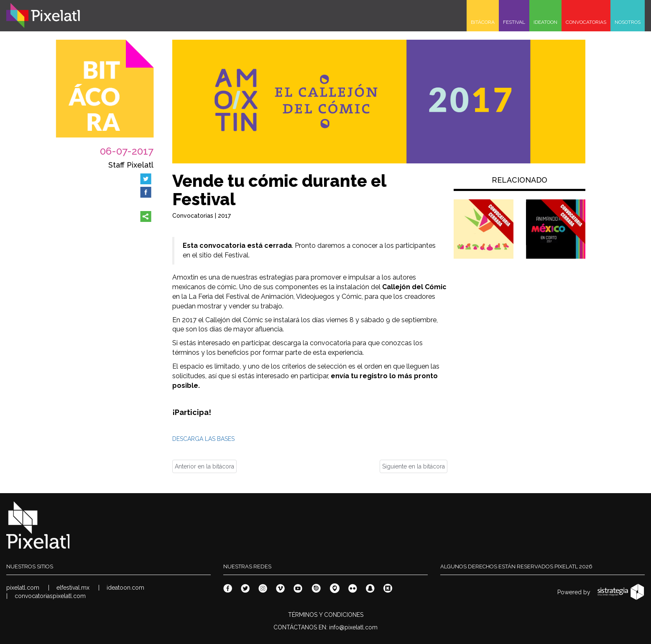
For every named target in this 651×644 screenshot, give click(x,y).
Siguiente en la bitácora (414, 466)
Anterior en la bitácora (204, 466)
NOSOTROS (628, 22)
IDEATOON (545, 22)
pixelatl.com (23, 588)
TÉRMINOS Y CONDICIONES (326, 615)
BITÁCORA (483, 22)
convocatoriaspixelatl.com (50, 596)
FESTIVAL (514, 22)
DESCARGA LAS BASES (203, 439)
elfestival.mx (73, 588)
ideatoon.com (125, 588)
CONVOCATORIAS (586, 22)
